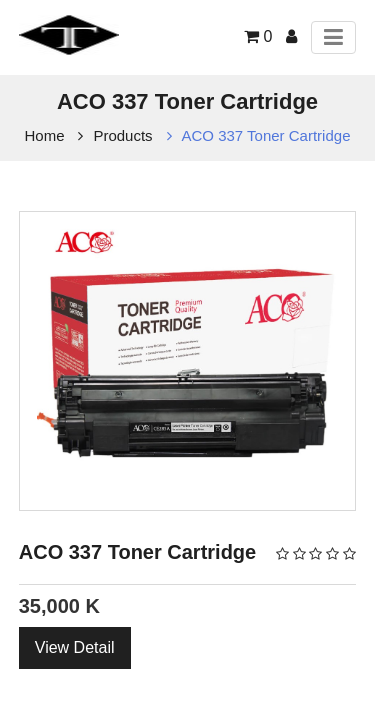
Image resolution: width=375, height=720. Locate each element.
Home (45, 135)
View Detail (75, 647)
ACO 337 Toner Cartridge (266, 135)
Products (122, 135)
